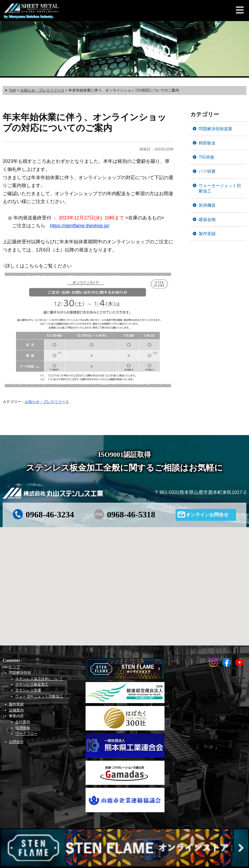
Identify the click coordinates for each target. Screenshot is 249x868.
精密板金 (207, 143)
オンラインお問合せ (207, 515)
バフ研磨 (207, 171)
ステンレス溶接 (28, 690)
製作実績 (207, 234)
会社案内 (23, 722)
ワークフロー (26, 734)
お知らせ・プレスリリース (47, 402)
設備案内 (16, 710)
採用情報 (23, 728)
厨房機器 (207, 205)
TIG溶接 (206, 157)
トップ (14, 667)
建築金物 (207, 219)
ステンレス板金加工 (32, 684)
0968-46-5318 (131, 514)
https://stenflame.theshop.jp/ (80, 226)
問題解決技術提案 (216, 129)
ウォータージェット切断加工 (220, 188)
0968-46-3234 (50, 514)
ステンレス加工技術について (39, 679)
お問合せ (16, 742)
